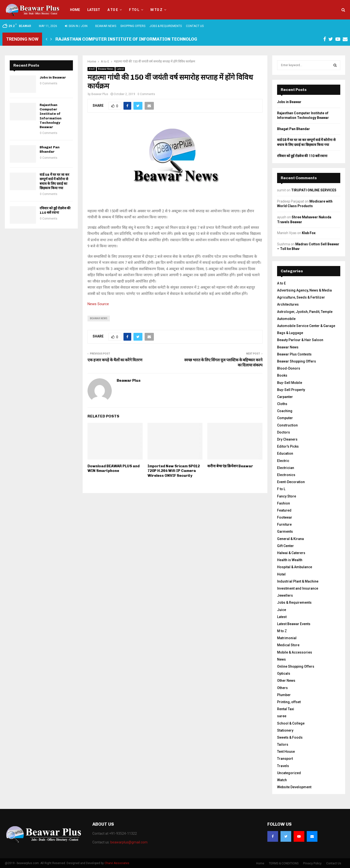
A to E (113, 10)
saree (282, 716)
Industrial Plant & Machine (298, 581)
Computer (285, 418)
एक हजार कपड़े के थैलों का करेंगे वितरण (115, 360)
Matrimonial (287, 638)
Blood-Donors (289, 368)
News (281, 659)
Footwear (285, 517)
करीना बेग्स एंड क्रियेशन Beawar (230, 466)
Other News (286, 681)
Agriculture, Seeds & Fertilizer (301, 297)
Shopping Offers (133, 26)
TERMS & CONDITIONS (284, 863)
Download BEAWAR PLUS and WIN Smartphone (114, 469)
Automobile (286, 319)
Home (75, 10)
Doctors (284, 432)
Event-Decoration (291, 482)
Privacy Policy (312, 863)
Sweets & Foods (290, 737)
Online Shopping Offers (296, 666)
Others (282, 688)
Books (282, 375)
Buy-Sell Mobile (290, 383)
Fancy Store (287, 496)
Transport (285, 759)
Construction (287, 425)
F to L (134, 10)
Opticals (284, 673)
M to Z (156, 10)
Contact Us (195, 26)
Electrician (286, 468)
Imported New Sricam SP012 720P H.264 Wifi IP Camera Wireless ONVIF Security (174, 471)
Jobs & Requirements (166, 26)
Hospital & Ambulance (295, 567)
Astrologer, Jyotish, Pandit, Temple (305, 312)
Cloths (282, 404)
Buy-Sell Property (291, 390)
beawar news (99, 318)
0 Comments (146, 94)
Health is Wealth (290, 560)
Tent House (286, 752)
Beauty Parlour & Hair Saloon (300, 340)
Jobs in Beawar (53, 77)
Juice (282, 610)
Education (285, 453)
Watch (282, 780)
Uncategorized (289, 773)
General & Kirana (290, 539)
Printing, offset (289, 702)
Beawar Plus (100, 94)
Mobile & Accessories (295, 652)
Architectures (288, 304)
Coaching (285, 411)
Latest (94, 10)
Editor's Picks (288, 446)
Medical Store (288, 645)
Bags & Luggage (290, 333)
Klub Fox (309, 233)
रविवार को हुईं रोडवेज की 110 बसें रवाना (55, 210)
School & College (291, 723)
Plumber (284, 695)
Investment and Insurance (298, 588)
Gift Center (285, 546)
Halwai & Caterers (291, 553)
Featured (284, 510)
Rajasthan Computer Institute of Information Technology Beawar (137, 39)
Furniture (284, 524)
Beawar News (106, 26)
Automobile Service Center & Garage (306, 326)
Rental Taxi (286, 709)
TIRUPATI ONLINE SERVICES (314, 190)
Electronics (286, 475)
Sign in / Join (76, 26)
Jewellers (285, 595)
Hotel (281, 574)
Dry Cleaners (287, 439)
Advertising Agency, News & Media (304, 290)
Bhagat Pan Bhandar (50, 149)
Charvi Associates (117, 863)
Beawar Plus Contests (294, 354)
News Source (98, 304)
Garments (285, 531)
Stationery (285, 730)
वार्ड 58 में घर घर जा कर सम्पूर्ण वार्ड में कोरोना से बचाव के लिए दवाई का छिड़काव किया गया (54, 181)
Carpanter (285, 397)
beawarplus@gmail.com (129, 842)
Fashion (284, 503)
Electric (283, 461)
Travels (283, 766)
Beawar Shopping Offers (297, 361)
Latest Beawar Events (294, 624)
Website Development (294, 787)
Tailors (283, 744)
